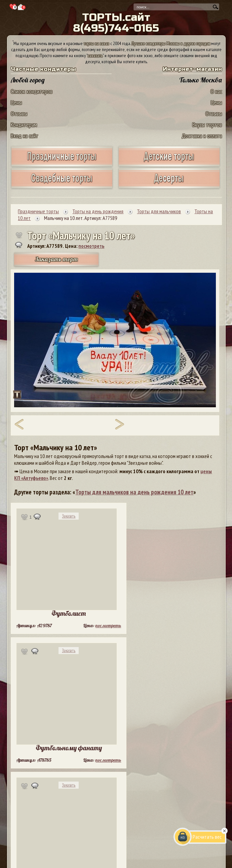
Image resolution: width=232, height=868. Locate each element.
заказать (95, 55)
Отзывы (19, 114)
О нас (216, 91)
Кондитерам (24, 125)
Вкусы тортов (207, 125)
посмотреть (91, 246)
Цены (16, 102)
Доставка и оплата (202, 136)
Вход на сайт (25, 136)
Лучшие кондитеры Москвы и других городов (171, 43)
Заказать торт (56, 259)
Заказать (69, 516)
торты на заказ (96, 43)
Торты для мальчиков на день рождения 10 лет (134, 492)
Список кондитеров (32, 91)
